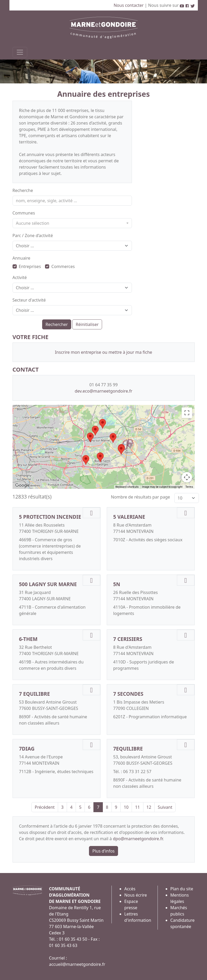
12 (149, 807)
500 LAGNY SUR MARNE (48, 584)
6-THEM (28, 639)
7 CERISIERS (128, 639)
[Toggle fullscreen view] (187, 413)
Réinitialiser (87, 324)
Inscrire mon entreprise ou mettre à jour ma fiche (104, 352)
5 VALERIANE (129, 517)
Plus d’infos (103, 851)
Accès (130, 889)
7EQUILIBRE (128, 749)
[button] (103, 424)
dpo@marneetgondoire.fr (138, 839)
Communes (24, 213)
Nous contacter (129, 5)
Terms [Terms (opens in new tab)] (189, 487)
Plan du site (182, 889)
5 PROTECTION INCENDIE (50, 517)
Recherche (23, 190)
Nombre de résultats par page (141, 497)
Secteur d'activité (29, 300)
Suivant (165, 807)
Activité (20, 277)
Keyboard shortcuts (127, 487)
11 (137, 807)
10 (126, 807)
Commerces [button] (60, 266)
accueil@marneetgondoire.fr (77, 964)
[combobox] (72, 223)
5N (117, 584)
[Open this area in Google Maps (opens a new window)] (23, 485)
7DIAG (27, 749)
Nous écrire (136, 895)
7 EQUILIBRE (35, 694)
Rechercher (57, 324)
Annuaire (21, 258)
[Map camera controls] (187, 477)
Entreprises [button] (27, 266)
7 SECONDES (128, 694)
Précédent (45, 807)
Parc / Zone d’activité (33, 235)
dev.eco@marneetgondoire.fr (103, 391)
